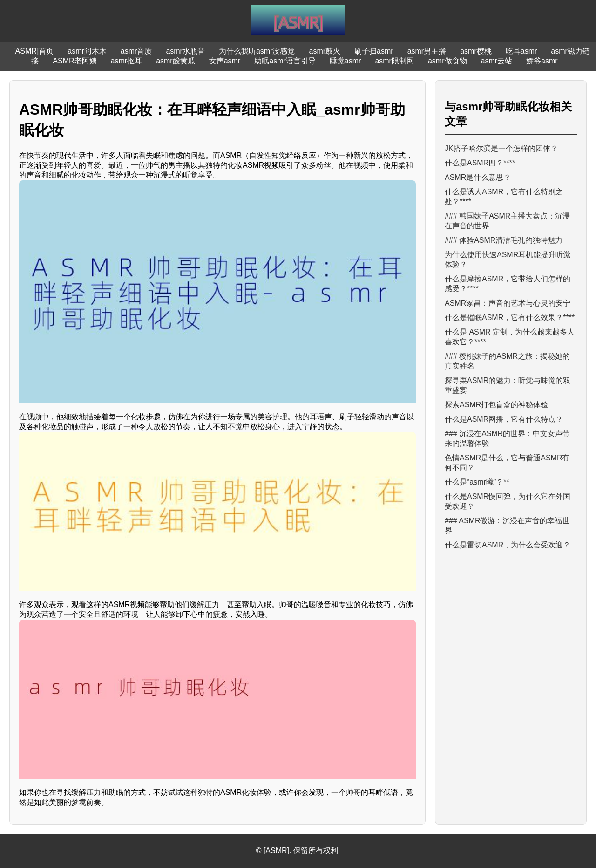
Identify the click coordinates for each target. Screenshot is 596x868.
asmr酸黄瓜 (176, 61)
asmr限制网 (394, 61)
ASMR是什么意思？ (478, 177)
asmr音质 (136, 51)
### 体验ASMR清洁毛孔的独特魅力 (504, 240)
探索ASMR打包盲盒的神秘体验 (496, 405)
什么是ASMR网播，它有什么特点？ (504, 419)
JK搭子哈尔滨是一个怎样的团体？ (501, 148)
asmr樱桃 (476, 51)
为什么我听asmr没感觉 (257, 51)
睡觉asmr (345, 61)
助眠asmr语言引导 (285, 61)
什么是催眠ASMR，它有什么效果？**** (510, 318)
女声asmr (225, 61)
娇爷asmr (542, 61)
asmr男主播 (427, 51)
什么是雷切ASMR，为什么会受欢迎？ (508, 545)
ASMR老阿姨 (74, 61)
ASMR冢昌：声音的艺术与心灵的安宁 (508, 303)
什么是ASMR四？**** (480, 163)
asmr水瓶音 (185, 51)
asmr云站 (497, 61)
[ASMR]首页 (33, 51)
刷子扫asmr (374, 51)
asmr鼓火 (325, 51)
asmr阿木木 (87, 51)
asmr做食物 (447, 61)
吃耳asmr (521, 51)
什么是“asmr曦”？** (477, 482)
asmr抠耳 (127, 61)
